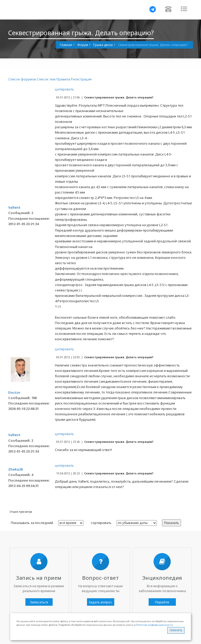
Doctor (14, 392)
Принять (176, 630)
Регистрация (81, 79)
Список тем (46, 79)
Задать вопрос (100, 602)
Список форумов (22, 79)
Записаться (39, 602)
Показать (171, 523)
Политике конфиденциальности (154, 625)
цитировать (64, 89)
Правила (63, 79)
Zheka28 (15, 469)
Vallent (14, 207)
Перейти (162, 602)
